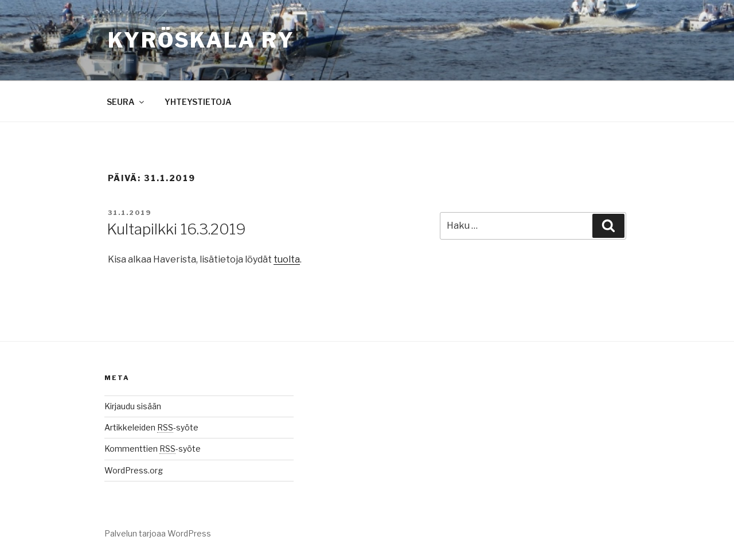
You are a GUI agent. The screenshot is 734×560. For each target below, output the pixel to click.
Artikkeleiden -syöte (151, 427)
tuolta (287, 259)
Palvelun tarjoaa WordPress (158, 533)
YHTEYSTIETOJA (198, 102)
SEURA (126, 102)
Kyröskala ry (201, 40)
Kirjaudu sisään (133, 406)
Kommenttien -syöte (153, 449)
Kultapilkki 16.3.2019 (176, 229)
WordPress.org (134, 470)
